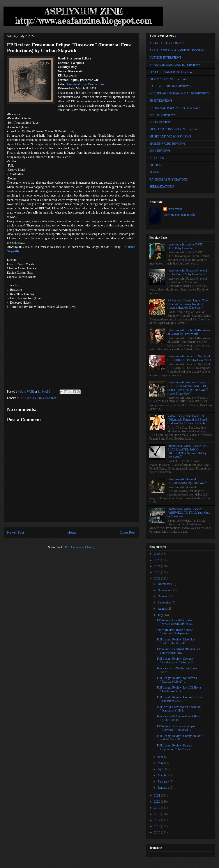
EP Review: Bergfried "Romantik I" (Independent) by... (179, 651)
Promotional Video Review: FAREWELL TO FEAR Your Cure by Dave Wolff (189, 513)
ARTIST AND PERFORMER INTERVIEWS (177, 50)
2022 (158, 578)
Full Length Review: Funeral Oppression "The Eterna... (175, 747)
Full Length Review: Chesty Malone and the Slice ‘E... (179, 738)
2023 (158, 572)
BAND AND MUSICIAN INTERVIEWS (175, 65)
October (163, 596)
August (162, 609)
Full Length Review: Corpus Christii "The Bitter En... (179, 699)
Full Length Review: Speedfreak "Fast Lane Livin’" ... (177, 680)
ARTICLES (157, 158)
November (165, 590)
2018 (158, 814)
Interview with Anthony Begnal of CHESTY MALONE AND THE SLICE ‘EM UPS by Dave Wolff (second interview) (189, 388)
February (164, 782)
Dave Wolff (175, 209)
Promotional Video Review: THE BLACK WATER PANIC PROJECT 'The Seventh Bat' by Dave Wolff (188, 451)
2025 (158, 560)
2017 (158, 820)
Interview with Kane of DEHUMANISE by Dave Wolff (187, 481)
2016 (158, 826)
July (161, 615)
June (161, 757)
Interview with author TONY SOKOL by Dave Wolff (185, 246)
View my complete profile (179, 215)
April (161, 769)
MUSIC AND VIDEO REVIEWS (38, 398)
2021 (158, 796)
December (164, 584)
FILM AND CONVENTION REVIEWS (174, 129)
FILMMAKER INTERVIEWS (168, 79)
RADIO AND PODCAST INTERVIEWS (175, 108)
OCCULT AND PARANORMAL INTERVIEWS (179, 93)
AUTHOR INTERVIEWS (165, 58)
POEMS (155, 172)
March (162, 775)
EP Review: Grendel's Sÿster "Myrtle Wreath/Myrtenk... (175, 622)
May (161, 763)
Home (72, 532)
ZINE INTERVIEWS (162, 115)
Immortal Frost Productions (85, 84)
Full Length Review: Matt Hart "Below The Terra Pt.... (176, 641)
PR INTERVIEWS (161, 101)
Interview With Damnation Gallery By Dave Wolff (178, 718)
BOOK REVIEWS (161, 122)
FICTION (155, 165)
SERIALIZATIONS (162, 187)
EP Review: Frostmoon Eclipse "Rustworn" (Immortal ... (176, 728)
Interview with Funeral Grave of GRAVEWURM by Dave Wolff (187, 272)
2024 (158, 566)
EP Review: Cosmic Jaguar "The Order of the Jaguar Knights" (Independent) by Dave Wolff (188, 304)
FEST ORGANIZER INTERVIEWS (172, 72)
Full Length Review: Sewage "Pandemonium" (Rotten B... (176, 661)
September (165, 603)
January (163, 788)
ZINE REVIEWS (160, 151)
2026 (158, 554)
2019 (158, 808)
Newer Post (16, 532)
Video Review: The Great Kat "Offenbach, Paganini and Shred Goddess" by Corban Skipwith (187, 420)
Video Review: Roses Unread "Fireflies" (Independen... (175, 632)
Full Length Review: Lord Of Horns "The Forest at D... (179, 689)
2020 (158, 802)
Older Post (128, 532)
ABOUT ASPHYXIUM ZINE (168, 43)
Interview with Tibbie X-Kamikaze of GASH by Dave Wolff (189, 332)
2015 (158, 832)
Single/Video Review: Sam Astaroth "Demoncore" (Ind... (179, 709)
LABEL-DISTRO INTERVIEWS (170, 86)
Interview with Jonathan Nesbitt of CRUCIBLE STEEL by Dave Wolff (189, 358)
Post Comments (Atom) (80, 547)
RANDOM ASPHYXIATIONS (169, 180)
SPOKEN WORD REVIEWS (168, 144)
